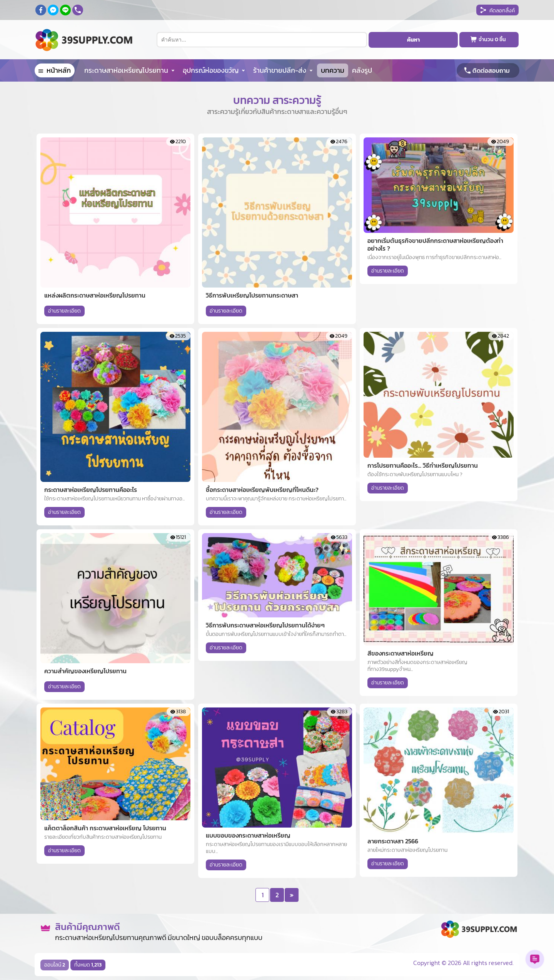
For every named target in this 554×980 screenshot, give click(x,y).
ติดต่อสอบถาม (491, 70)
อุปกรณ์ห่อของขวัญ (211, 70)
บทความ (333, 70)
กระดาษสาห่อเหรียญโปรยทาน (126, 70)
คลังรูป (362, 70)
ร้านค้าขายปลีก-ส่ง (280, 70)
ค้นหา (413, 40)
